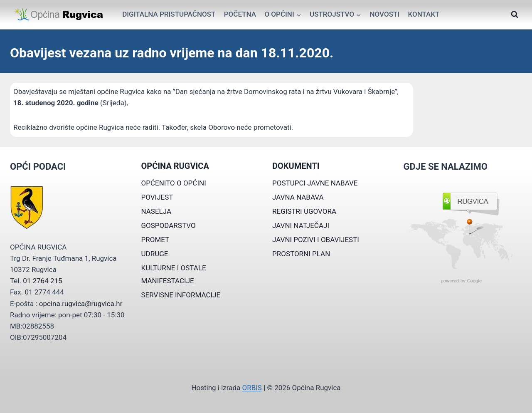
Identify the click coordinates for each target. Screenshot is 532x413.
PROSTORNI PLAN (301, 254)
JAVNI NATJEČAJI (301, 225)
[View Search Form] (515, 15)
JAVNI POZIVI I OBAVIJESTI (316, 240)
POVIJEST (157, 197)
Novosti (384, 14)
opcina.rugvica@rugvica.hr (81, 304)
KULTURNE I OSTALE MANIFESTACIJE (174, 274)
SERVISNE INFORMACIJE (181, 295)
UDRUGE (155, 254)
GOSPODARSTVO (169, 225)
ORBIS (252, 388)
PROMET (155, 240)
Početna (240, 14)
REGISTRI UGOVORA (304, 211)
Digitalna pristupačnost (169, 14)
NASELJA (156, 211)
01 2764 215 (42, 281)
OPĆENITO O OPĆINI (174, 183)
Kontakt (424, 14)
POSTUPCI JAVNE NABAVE (315, 183)
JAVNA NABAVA (298, 197)
